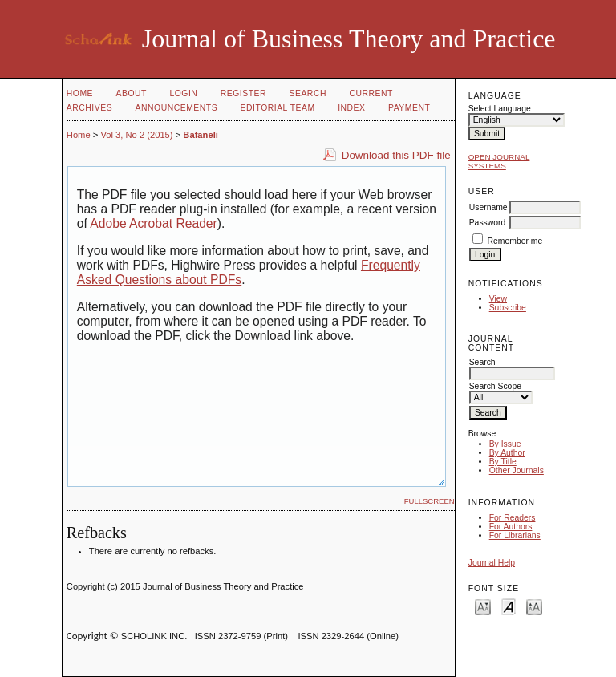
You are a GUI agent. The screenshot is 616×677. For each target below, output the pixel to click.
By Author (507, 453)
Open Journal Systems (499, 161)
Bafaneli (201, 135)
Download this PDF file (396, 155)
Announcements (177, 108)
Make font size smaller (483, 606)
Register (243, 93)
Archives (89, 108)
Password (488, 223)
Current (371, 93)
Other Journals (517, 470)
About (132, 93)
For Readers (513, 518)
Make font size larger (534, 606)
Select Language (500, 109)
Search (308, 93)
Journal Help (492, 563)
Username (488, 207)
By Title (503, 462)
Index (351, 108)
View (498, 299)
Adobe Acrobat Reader (153, 223)
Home (80, 93)
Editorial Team (278, 108)
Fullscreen (430, 501)
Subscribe (508, 308)
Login (183, 93)
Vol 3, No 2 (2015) (136, 135)
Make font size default (509, 606)
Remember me (515, 241)
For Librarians (515, 535)
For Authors (511, 527)
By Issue (505, 444)
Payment (409, 108)
